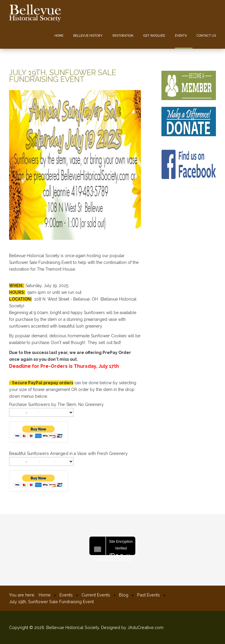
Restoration (123, 36)
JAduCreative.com (145, 627)
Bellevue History (88, 36)
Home (59, 36)
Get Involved (154, 36)
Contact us (206, 36)
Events (181, 36)
